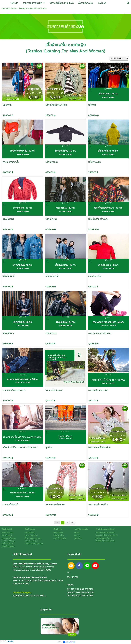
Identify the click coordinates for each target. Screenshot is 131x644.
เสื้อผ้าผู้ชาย (23, 9)
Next (72, 523)
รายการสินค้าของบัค (9, 9)
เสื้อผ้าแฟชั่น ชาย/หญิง (38, 9)
